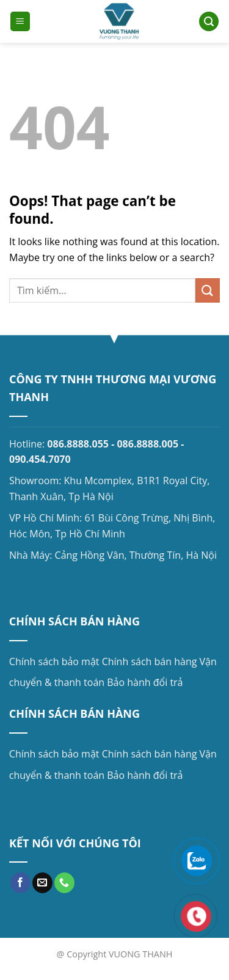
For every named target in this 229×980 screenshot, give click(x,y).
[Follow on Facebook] (20, 883)
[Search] (209, 22)
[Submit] (208, 290)
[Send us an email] (42, 883)
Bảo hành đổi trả (145, 682)
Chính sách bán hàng (150, 661)
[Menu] (20, 22)
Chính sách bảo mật (54, 661)
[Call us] (64, 883)
